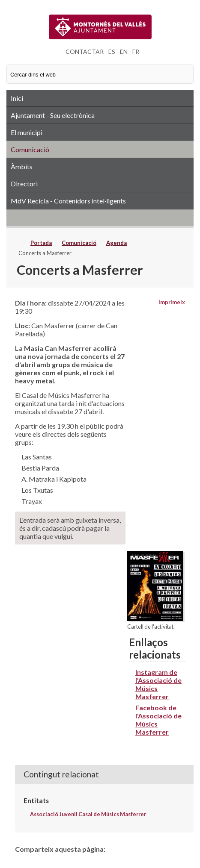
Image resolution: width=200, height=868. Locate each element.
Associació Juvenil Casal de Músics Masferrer (88, 814)
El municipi (27, 132)
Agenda (116, 243)
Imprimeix (172, 302)
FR (136, 51)
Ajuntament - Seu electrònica (53, 115)
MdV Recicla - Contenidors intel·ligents (68, 201)
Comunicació (30, 149)
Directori (24, 184)
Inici (17, 98)
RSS (100, 218)
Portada (41, 243)
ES (112, 51)
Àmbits (22, 166)
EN (124, 51)
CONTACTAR (85, 51)
